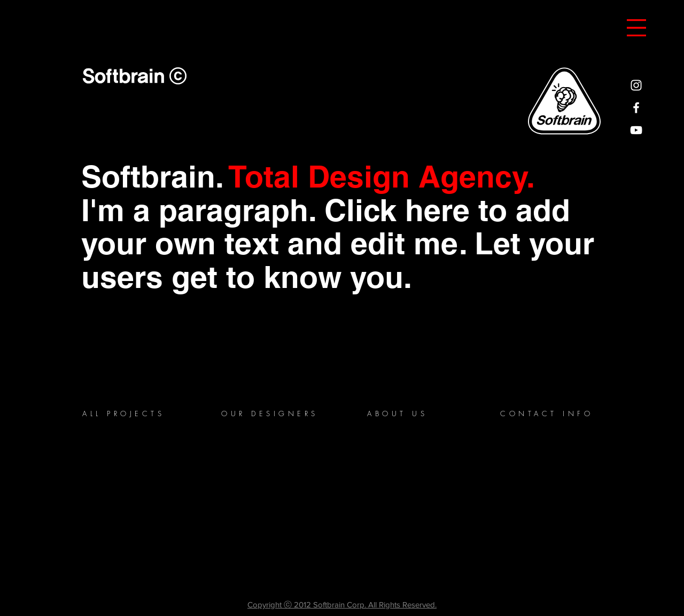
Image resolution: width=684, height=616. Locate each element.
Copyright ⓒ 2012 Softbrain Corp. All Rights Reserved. (342, 605)
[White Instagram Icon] (636, 85)
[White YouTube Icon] (636, 130)
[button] (636, 28)
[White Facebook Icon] (636, 108)
